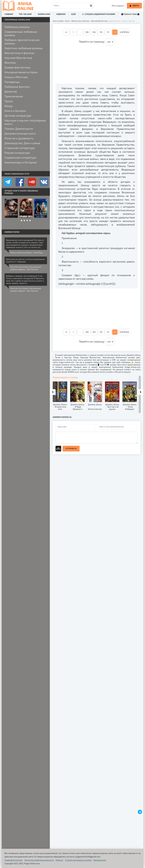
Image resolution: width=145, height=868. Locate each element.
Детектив (11, 91)
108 (87, 32)
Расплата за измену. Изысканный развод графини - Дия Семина (26, 268)
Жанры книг (44, 14)
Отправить (71, 449)
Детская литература (18, 116)
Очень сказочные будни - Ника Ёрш (26, 253)
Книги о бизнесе (15, 111)
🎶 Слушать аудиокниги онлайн (99, 14)
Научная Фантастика (18, 58)
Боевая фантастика (17, 67)
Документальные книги (20, 133)
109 (94, 32)
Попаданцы (12, 82)
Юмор (8, 106)
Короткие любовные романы (24, 48)
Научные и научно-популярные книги (25, 122)
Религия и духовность (19, 138)
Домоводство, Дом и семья (22, 143)
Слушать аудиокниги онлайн (78, 860)
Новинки (61, 14)
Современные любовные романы (21, 33)
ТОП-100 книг (25, 14)
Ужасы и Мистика (16, 77)
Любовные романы (17, 27)
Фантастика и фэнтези (19, 53)
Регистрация (118, 6)
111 (108, 32)
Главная (9, 14)
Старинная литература (20, 148)
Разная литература (17, 153)
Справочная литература (20, 157)
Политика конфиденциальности (39, 860)
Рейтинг (60, 860)
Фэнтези (10, 63)
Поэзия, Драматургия (19, 129)
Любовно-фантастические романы (22, 42)
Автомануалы (100, 860)
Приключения (14, 96)
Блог (74, 14)
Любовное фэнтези (17, 87)
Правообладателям (14, 860)
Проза (9, 101)
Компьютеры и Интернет (21, 162)
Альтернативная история (21, 72)
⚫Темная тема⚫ (130, 14)
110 (101, 32)
